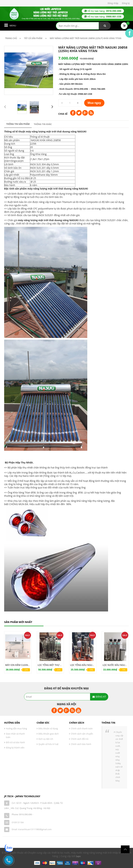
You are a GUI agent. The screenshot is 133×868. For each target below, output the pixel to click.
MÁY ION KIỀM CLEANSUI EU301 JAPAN (26, 665)
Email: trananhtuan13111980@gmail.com (32, 829)
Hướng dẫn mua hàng (16, 729)
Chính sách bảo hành (81, 744)
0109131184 (18, 822)
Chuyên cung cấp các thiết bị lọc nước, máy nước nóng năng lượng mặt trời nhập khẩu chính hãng (119, 756)
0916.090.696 (26, 814)
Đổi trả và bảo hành (15, 742)
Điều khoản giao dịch (49, 734)
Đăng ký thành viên (15, 748)
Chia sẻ (63, 114)
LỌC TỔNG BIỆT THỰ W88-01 (53, 665)
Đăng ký (126, 3)
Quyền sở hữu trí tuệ (48, 744)
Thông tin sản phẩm (18, 124)
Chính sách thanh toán (82, 729)
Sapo (78, 856)
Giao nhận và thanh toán (15, 735)
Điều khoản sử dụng (48, 729)
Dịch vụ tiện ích (46, 739)
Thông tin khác (43, 124)
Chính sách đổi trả (80, 739)
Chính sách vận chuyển (82, 734)
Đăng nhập (113, 3)
